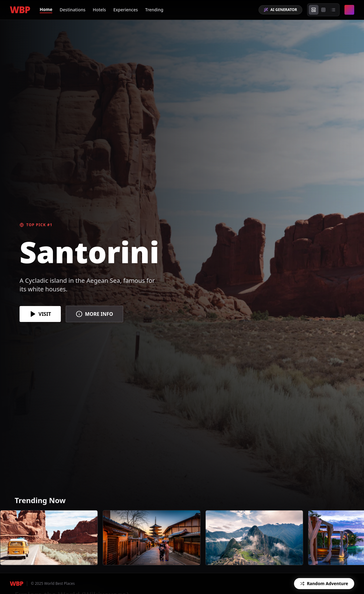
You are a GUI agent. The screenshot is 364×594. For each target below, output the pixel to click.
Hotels (99, 10)
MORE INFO (94, 314)
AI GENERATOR (280, 10)
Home (46, 9)
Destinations (72, 10)
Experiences (126, 10)
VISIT (40, 314)
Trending (154, 10)
